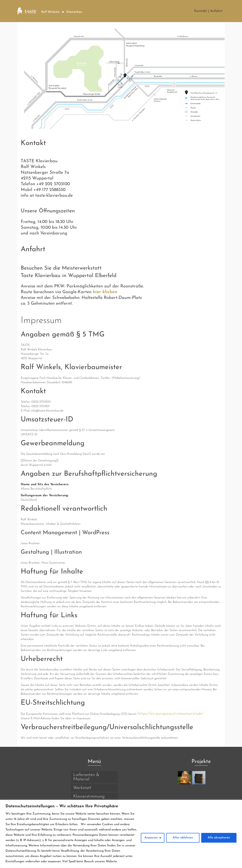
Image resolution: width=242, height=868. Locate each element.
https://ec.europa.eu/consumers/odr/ (170, 714)
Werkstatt (82, 788)
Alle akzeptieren (219, 838)
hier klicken (105, 292)
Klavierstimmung (89, 796)
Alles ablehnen (183, 838)
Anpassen (151, 838)
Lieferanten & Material (86, 777)
